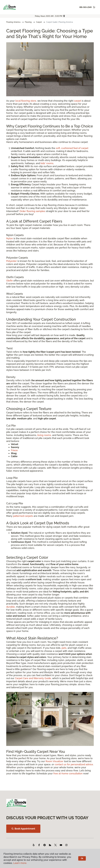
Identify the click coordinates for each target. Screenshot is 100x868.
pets (64, 648)
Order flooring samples (32, 211)
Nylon (10, 238)
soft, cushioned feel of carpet (72, 148)
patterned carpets (23, 516)
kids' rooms (47, 163)
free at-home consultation (68, 773)
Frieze (14, 450)
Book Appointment (23, 829)
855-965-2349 (86, 7)
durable (11, 607)
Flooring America (13, 22)
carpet (78, 101)
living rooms (44, 435)
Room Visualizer (54, 761)
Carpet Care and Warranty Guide (33, 678)
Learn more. (20, 863)
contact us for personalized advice (74, 764)
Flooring (28, 22)
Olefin (10, 281)
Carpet (39, 22)
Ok (82, 858)
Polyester (12, 261)
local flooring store (26, 101)
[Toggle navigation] (94, 7)
